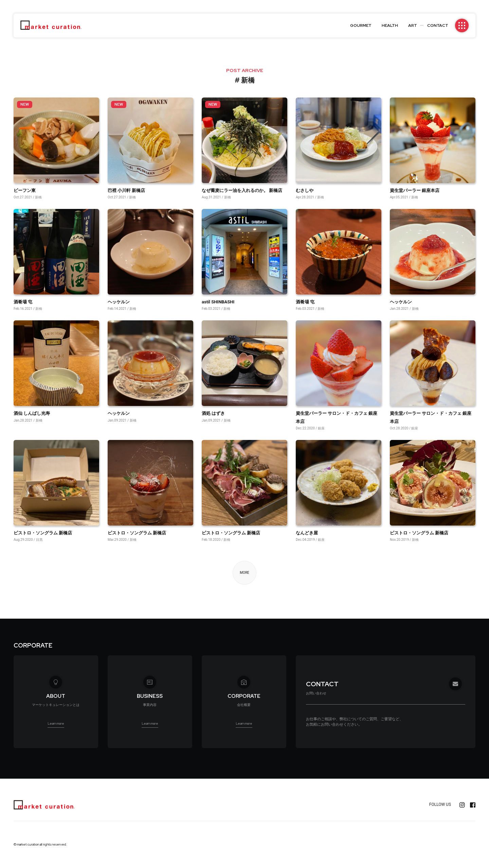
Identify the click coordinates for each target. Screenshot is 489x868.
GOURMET (361, 25)
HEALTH (390, 25)
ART (413, 25)
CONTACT (438, 25)
